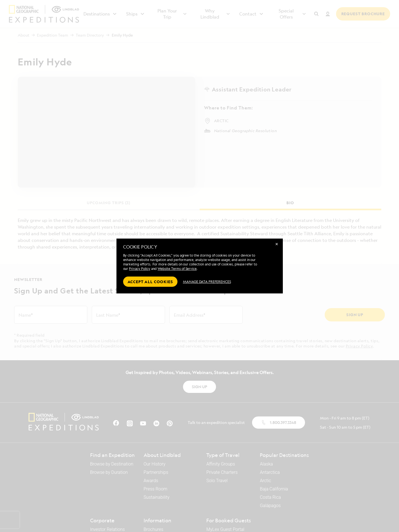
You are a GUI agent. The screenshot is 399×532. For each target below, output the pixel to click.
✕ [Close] (277, 244)
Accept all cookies (150, 282)
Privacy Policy (139, 269)
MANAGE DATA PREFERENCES (207, 282)
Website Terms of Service (177, 269)
